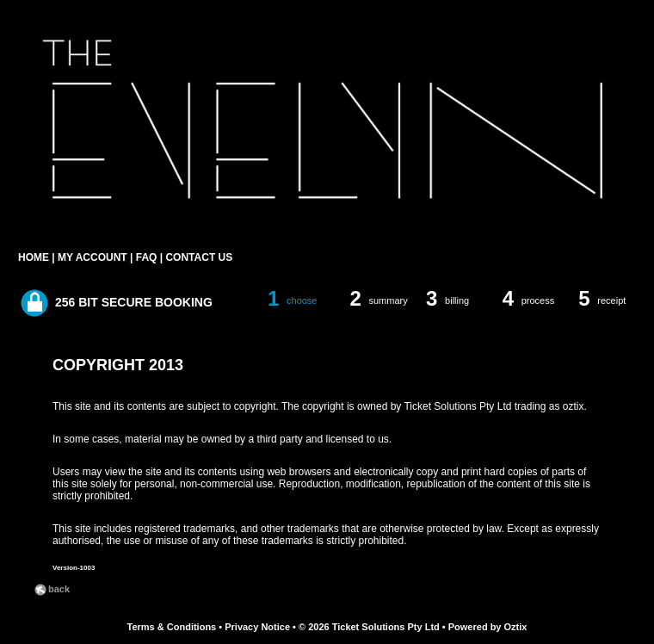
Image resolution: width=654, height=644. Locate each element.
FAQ (147, 257)
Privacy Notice (257, 627)
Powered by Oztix (488, 627)
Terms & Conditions (172, 627)
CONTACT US (199, 257)
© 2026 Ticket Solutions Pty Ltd (369, 627)
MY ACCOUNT (93, 257)
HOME (34, 257)
